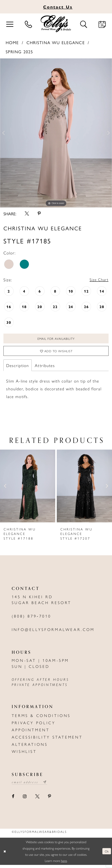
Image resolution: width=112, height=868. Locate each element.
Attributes (45, 368)
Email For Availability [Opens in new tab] (56, 339)
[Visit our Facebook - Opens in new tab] (13, 800)
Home (12, 42)
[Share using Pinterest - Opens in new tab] (39, 214)
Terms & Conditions (41, 718)
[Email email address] (31, 785)
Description (18, 368)
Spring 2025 (19, 51)
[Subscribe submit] (49, 785)
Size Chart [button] (98, 280)
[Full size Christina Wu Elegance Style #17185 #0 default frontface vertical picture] (56, 133)
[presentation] (28, 489)
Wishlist (24, 754)
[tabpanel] (56, 133)
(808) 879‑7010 (31, 619)
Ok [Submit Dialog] (106, 854)
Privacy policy (34, 725)
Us (58, 7)
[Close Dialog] (5, 854)
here (64, 864)
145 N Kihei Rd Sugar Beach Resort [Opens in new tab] (42, 602)
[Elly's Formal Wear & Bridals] (56, 24)
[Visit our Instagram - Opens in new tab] (25, 800)
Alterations (30, 747)
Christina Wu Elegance (56, 42)
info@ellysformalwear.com (53, 632)
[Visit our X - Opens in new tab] (37, 800)
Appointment (31, 732)
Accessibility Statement (47, 739)
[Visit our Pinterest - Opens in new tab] (49, 800)
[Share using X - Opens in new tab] (27, 214)
